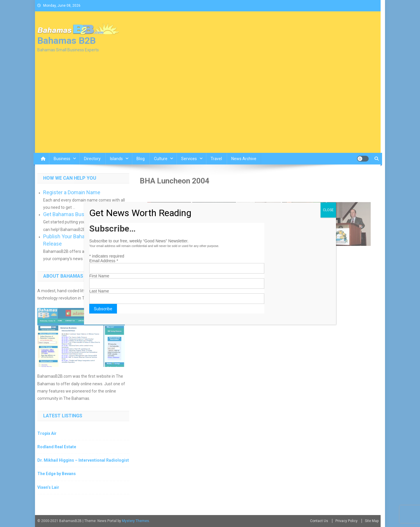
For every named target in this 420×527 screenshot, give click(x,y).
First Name (99, 276)
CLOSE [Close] (328, 210)
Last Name (99, 291)
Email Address (104, 261)
